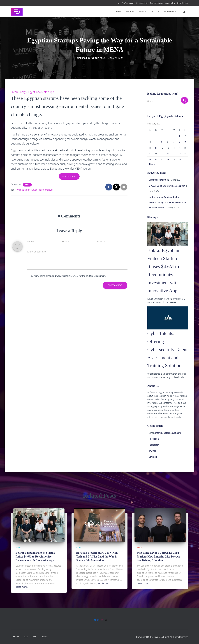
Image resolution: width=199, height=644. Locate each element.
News (142, 12)
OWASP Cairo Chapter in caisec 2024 (167, 186)
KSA (35, 637)
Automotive (170, 3)
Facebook (154, 447)
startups (49, 92)
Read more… (22, 587)
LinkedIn (153, 465)
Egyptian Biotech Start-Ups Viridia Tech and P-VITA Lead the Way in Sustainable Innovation (97, 557)
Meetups (130, 12)
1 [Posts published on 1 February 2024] (179, 136)
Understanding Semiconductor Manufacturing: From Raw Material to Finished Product (167, 202)
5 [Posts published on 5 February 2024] (162, 142)
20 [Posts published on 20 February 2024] (168, 154)
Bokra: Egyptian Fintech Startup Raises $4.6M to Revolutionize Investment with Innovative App (35, 557)
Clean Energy (183, 3)
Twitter (153, 459)
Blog (119, 12)
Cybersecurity (142, 3)
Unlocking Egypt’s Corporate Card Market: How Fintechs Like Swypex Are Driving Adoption (158, 557)
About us (155, 12)
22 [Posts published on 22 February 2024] (179, 154)
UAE (26, 637)
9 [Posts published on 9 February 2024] (185, 142)
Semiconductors (157, 3)
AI (119, 3)
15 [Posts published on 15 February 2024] (179, 148)
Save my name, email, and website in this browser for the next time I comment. (68, 276)
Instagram (154, 453)
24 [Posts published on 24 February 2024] (150, 159)
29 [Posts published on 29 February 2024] (179, 159)
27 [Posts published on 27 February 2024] (168, 159)
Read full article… (69, 176)
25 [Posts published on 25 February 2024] (156, 159)
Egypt (31, 92)
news (39, 92)
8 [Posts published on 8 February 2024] (179, 142)
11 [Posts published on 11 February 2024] (156, 148)
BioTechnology (128, 3)
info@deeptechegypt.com (168, 441)
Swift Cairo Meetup (158, 180)
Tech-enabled (171, 12)
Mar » (152, 164)
